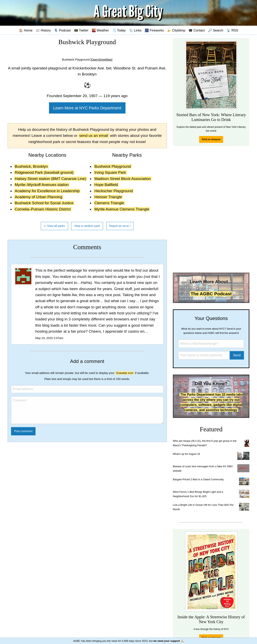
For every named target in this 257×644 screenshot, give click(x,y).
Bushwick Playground (113, 166)
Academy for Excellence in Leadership (47, 191)
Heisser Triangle (108, 197)
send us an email (94, 136)
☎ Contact (197, 30)
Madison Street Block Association (123, 179)
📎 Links (135, 30)
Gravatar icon (125, 373)
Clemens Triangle (109, 203)
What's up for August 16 (186, 454)
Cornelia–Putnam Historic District (43, 209)
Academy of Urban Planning (39, 197)
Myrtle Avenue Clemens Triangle (122, 209)
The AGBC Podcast (211, 294)
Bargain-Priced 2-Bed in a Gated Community (198, 479)
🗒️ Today (119, 30)
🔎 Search (216, 30)
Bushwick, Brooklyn (31, 166)
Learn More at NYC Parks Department (87, 108)
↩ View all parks (55, 226)
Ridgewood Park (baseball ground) (44, 172)
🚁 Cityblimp (176, 30)
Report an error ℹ (120, 226)
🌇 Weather (100, 30)
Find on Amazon (211, 139)
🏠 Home (26, 30)
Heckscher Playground (114, 191)
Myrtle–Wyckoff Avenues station (42, 185)
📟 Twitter (81, 30)
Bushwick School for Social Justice (44, 203)
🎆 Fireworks (154, 30)
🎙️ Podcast (62, 30)
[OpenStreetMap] (101, 60)
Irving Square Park (110, 172)
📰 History (43, 30)
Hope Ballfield (106, 185)
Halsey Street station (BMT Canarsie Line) (51, 179)
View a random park (87, 226)
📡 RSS (232, 30)
